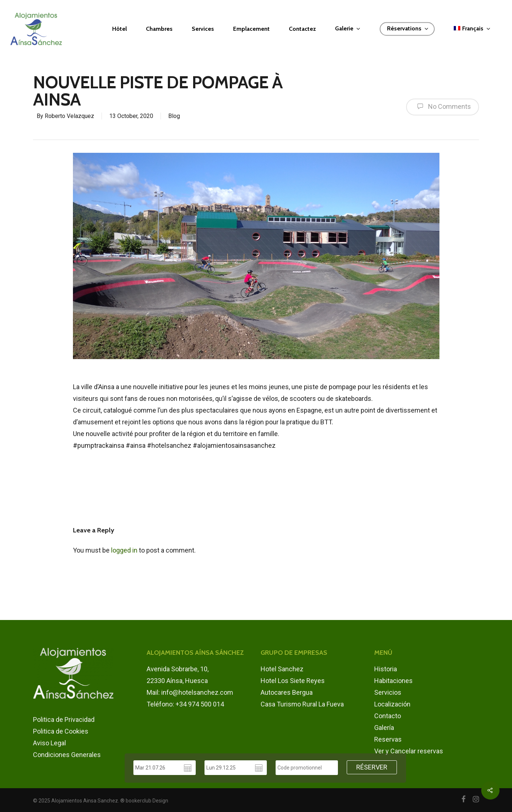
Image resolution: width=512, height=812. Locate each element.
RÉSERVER (372, 767)
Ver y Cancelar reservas (409, 751)
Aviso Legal (49, 743)
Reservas (388, 739)
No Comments (443, 106)
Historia (386, 669)
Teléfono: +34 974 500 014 (185, 704)
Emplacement (251, 29)
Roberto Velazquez (69, 116)
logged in (124, 550)
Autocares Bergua (287, 692)
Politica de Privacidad (64, 719)
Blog (174, 116)
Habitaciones (393, 681)
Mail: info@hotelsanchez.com (190, 692)
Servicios (388, 692)
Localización (392, 704)
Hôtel (119, 29)
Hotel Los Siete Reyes (293, 681)
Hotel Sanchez (282, 669)
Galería (384, 728)
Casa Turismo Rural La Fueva (302, 704)
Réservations (408, 29)
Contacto (388, 716)
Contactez (302, 29)
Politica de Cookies (61, 731)
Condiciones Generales (67, 755)
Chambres (159, 29)
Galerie (347, 29)
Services (203, 29)
